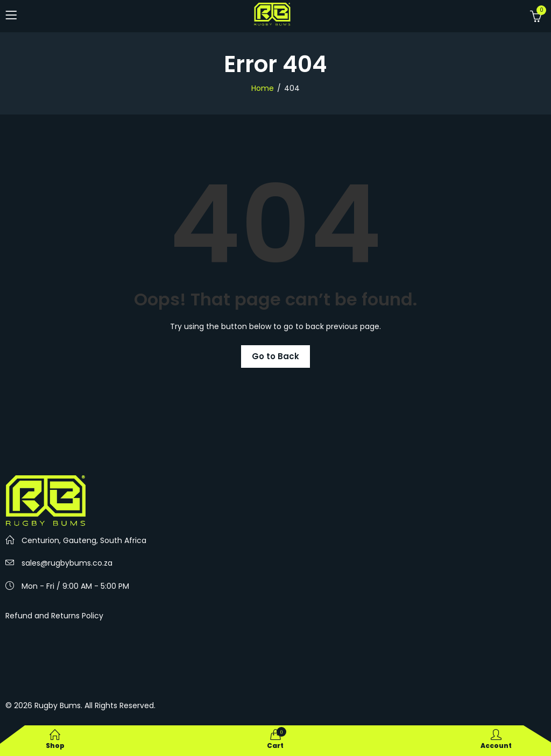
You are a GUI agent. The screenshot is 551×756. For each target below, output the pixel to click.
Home (263, 88)
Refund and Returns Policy (54, 616)
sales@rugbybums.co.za (67, 563)
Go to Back (275, 356)
